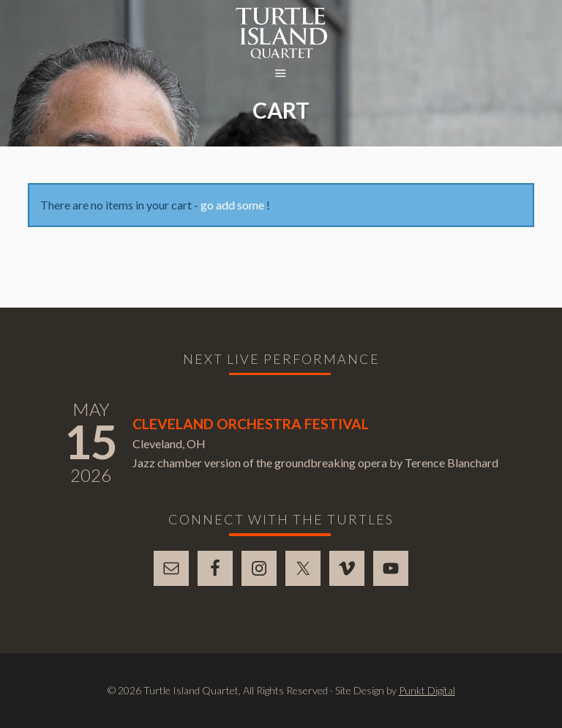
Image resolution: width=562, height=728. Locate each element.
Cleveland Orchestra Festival (251, 424)
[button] (281, 74)
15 (91, 441)
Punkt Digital (427, 690)
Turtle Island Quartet (281, 33)
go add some (232, 205)
